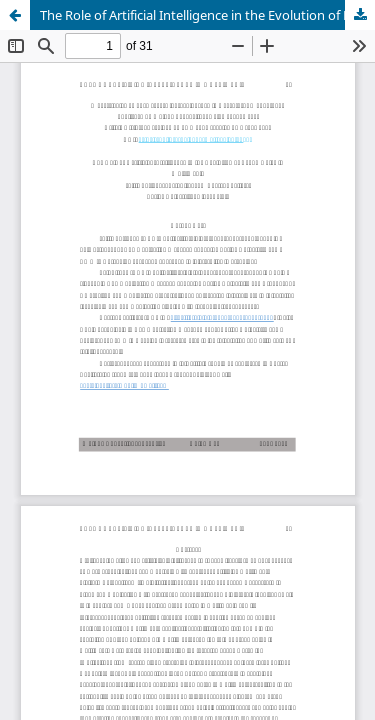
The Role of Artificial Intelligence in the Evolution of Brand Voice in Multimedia (207, 15)
